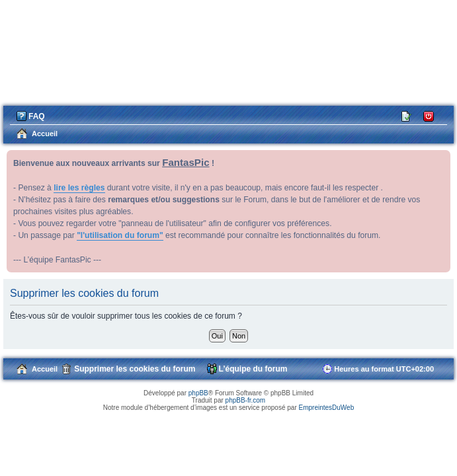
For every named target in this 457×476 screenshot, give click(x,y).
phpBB (198, 393)
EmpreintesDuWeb (326, 408)
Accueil (45, 369)
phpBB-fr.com (246, 400)
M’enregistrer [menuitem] (407, 115)
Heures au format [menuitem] (384, 369)
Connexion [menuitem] (429, 115)
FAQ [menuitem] (37, 116)
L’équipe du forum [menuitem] (253, 369)
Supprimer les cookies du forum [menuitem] (135, 369)
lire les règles (79, 188)
